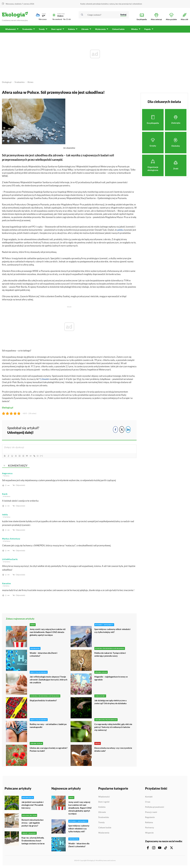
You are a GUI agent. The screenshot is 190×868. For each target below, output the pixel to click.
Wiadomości (104, 797)
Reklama (149, 822)
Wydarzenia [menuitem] (100, 29)
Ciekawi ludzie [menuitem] (118, 29)
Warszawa (10, 4)
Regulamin (150, 817)
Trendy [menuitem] (42, 29)
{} (38, 456)
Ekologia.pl (7, 82)
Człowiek (44, 379)
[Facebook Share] (115, 430)
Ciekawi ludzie (105, 828)
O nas (148, 802)
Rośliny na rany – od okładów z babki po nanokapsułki (48, 726)
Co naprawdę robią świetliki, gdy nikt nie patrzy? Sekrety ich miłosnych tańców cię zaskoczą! (113, 727)
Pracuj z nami (151, 812)
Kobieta (102, 807)
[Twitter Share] (122, 430)
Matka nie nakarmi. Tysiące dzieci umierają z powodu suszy (110, 654)
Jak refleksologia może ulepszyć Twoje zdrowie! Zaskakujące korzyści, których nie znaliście (48, 680)
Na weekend (57, 19)
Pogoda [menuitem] (147, 29)
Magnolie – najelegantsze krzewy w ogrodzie (111, 678)
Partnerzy (150, 828)
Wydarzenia (104, 833)
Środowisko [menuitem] (27, 29)
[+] (41, 456)
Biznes (30, 82)
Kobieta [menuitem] (71, 29)
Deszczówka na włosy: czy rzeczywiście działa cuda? (113, 749)
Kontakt (149, 797)
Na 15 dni (67, 19)
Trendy (101, 822)
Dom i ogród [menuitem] (56, 29)
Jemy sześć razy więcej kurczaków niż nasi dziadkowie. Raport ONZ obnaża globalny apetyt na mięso (48, 632)
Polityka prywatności (155, 807)
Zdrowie (102, 812)
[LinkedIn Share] (128, 430)
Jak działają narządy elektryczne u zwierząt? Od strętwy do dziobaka (110, 702)
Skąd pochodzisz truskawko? (43, 700)
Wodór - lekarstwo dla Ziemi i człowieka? (43, 654)
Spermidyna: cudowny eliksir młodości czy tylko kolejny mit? (112, 631)
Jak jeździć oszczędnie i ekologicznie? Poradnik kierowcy (33, 805)
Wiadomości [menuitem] (11, 29)
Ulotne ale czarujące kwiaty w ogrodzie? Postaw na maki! (49, 749)
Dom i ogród (104, 802)
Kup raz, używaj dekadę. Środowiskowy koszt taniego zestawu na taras (33, 840)
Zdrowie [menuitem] (85, 29)
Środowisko (20, 82)
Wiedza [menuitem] (134, 29)
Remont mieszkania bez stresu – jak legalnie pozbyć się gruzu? (33, 823)
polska (120, 230)
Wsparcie (149, 833)
